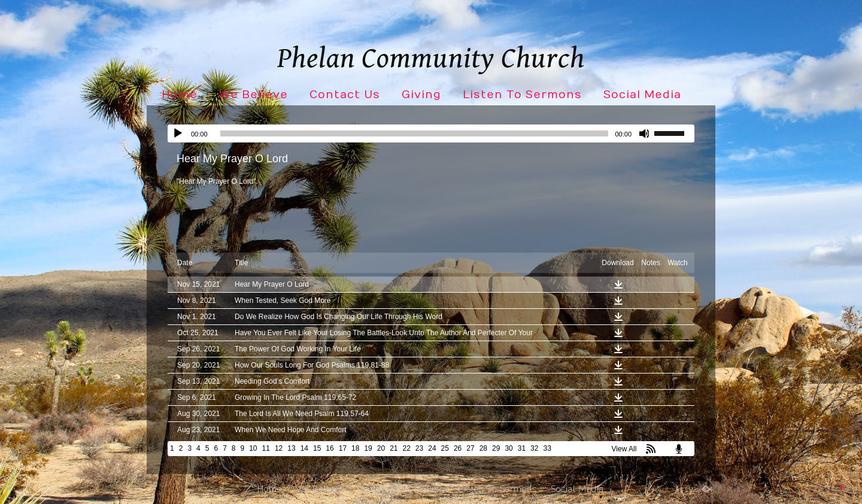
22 (407, 448)
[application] (431, 133)
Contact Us (345, 95)
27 (470, 448)
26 (458, 448)
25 (445, 448)
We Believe (254, 95)
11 (266, 448)
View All (624, 449)
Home (180, 95)
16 (330, 448)
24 (432, 448)
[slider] (415, 133)
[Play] (178, 133)
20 (381, 448)
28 (483, 448)
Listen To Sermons (522, 95)
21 (394, 448)
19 (368, 448)
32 (534, 448)
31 (522, 448)
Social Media (642, 95)
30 (509, 448)
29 (496, 448)
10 (253, 448)
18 (355, 448)
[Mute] (645, 133)
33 (547, 448)
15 (317, 448)
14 (304, 448)
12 (279, 448)
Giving (421, 95)
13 (291, 448)
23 (419, 448)
